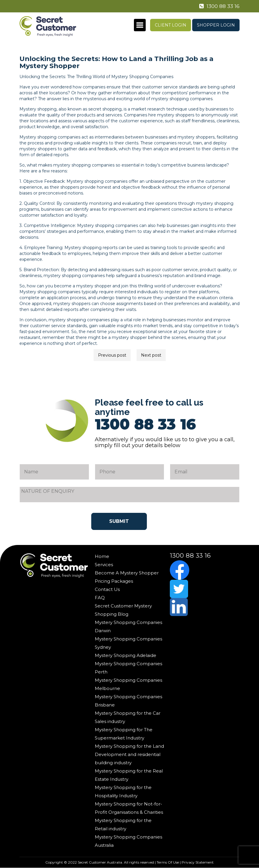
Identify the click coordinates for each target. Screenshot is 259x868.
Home (102, 556)
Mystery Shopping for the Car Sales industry (128, 717)
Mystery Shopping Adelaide (126, 655)
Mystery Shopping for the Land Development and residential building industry (129, 754)
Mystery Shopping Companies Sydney (128, 643)
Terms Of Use (168, 862)
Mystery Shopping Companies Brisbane (128, 701)
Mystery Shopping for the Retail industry (123, 825)
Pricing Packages (114, 581)
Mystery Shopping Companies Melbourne (128, 684)
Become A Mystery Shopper (127, 573)
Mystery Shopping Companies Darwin (128, 626)
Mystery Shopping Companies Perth (128, 668)
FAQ (100, 598)
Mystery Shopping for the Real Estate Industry (129, 775)
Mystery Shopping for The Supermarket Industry (124, 734)
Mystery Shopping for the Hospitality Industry (123, 792)
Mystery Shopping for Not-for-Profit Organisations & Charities (129, 808)
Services (104, 565)
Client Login (171, 25)
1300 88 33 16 (219, 6)
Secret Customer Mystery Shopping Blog (123, 610)
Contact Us (107, 589)
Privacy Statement (198, 862)
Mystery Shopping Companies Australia (128, 841)
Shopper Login (216, 25)
